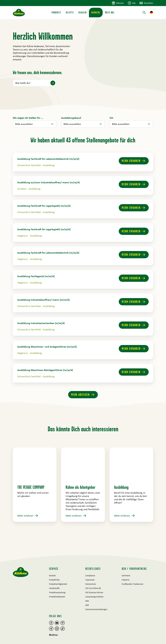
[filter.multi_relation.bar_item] (71, 118)
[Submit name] (53, 83)
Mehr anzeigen (81, 395)
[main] (83, 287)
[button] (151, 13)
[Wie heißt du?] (35, 83)
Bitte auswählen (24, 124)
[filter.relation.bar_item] (28, 118)
